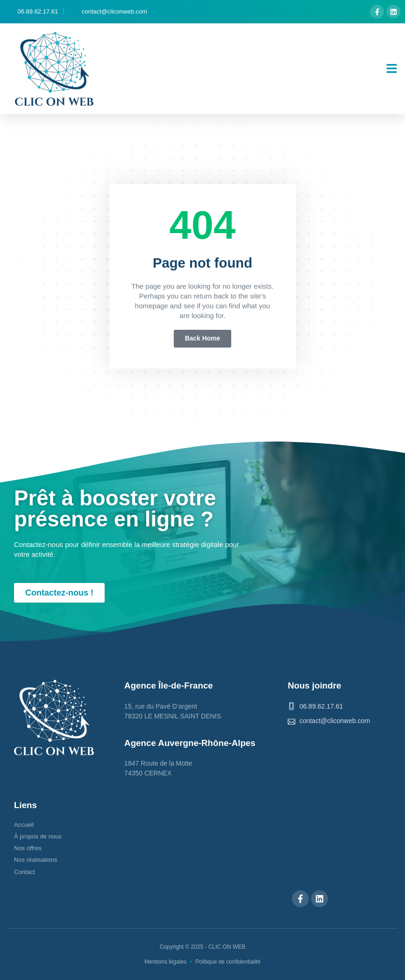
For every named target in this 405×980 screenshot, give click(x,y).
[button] (392, 69)
